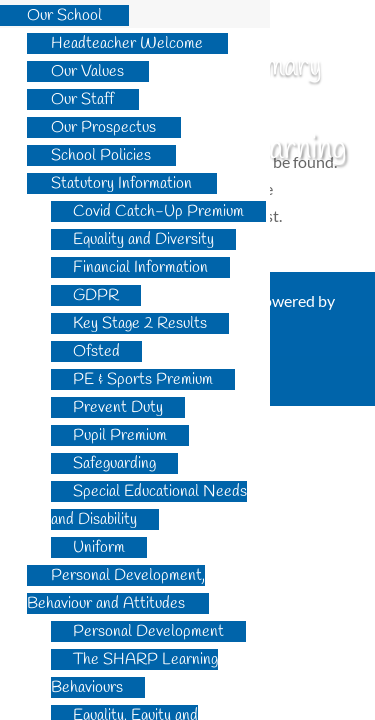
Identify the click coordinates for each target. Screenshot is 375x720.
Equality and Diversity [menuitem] (143, 239)
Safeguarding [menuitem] (114, 463)
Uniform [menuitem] (99, 547)
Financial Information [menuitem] (140, 267)
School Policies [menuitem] (101, 155)
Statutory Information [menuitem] (121, 183)
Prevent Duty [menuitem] (118, 407)
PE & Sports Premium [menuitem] (143, 379)
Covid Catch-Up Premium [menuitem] (158, 211)
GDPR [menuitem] (96, 295)
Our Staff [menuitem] (82, 99)
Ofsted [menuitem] (96, 351)
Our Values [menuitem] (87, 71)
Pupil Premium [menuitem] (120, 435)
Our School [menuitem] (64, 15)
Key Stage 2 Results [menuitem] (140, 323)
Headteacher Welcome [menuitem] (127, 43)
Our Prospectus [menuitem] (103, 127)
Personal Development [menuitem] (148, 631)
